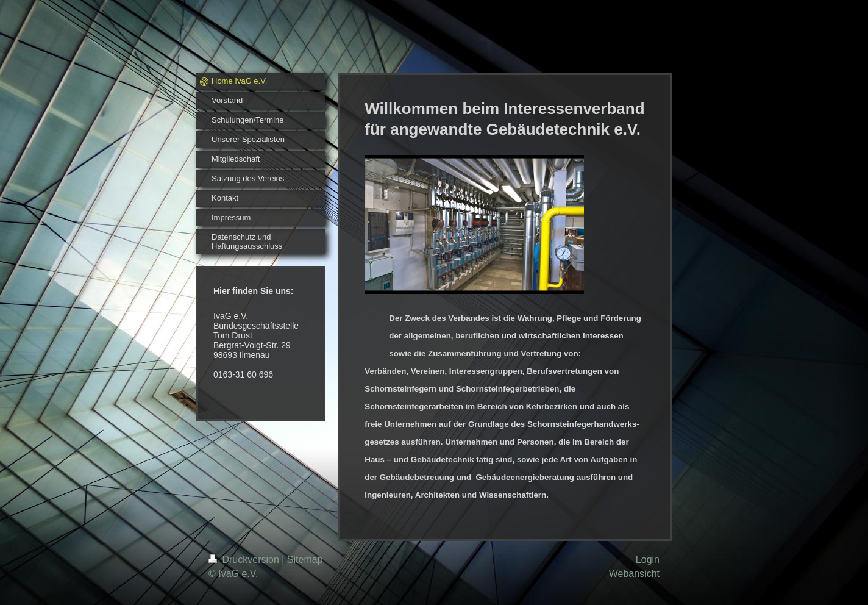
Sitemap (305, 560)
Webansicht (634, 574)
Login (648, 560)
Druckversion (245, 560)
